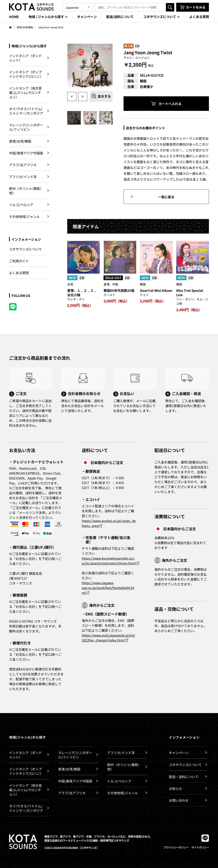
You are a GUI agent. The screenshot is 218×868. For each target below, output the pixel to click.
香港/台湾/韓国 (25, 27)
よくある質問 (19, 273)
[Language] (78, 7)
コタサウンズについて (25, 249)
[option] (90, 66)
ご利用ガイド (19, 261)
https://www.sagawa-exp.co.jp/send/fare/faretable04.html (108, 588)
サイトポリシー (200, 847)
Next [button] (83, 96)
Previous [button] (72, 96)
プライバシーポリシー (176, 847)
